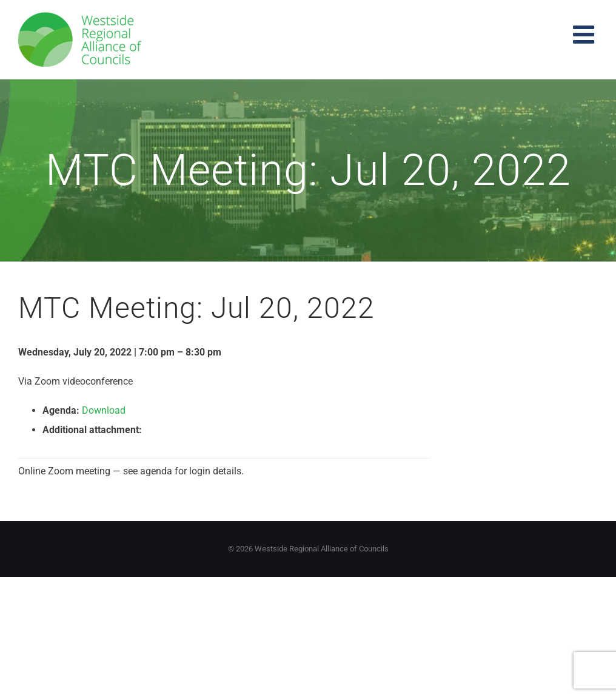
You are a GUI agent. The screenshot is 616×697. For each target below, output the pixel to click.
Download (104, 410)
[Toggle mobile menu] (585, 34)
